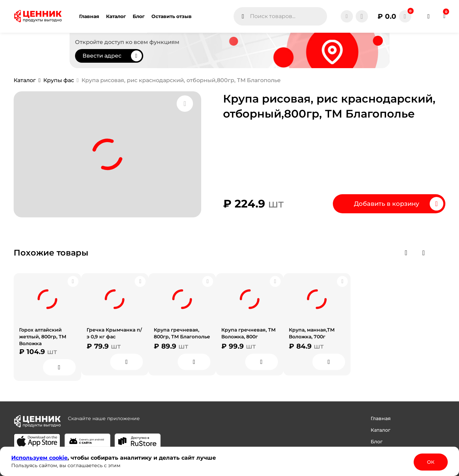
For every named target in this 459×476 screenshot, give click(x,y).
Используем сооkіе (39, 458)
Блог (377, 442)
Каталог (381, 430)
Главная (381, 418)
